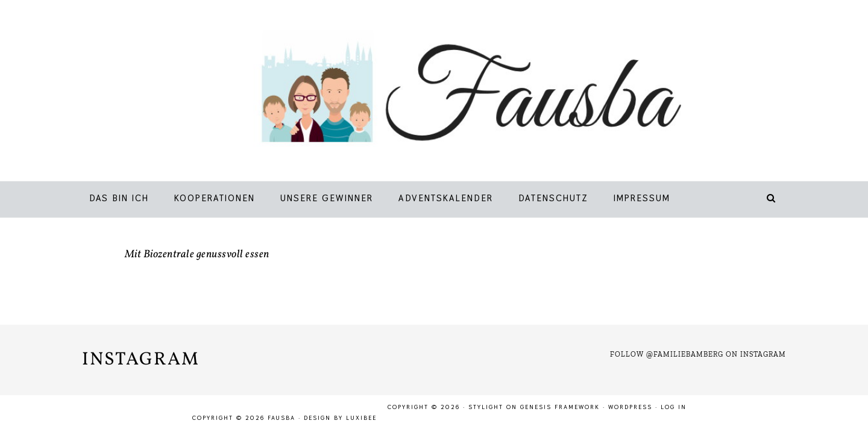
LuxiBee (361, 418)
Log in (674, 407)
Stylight (486, 407)
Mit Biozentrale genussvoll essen (197, 255)
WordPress (630, 407)
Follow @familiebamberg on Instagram (698, 354)
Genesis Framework (560, 407)
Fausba (452, 93)
